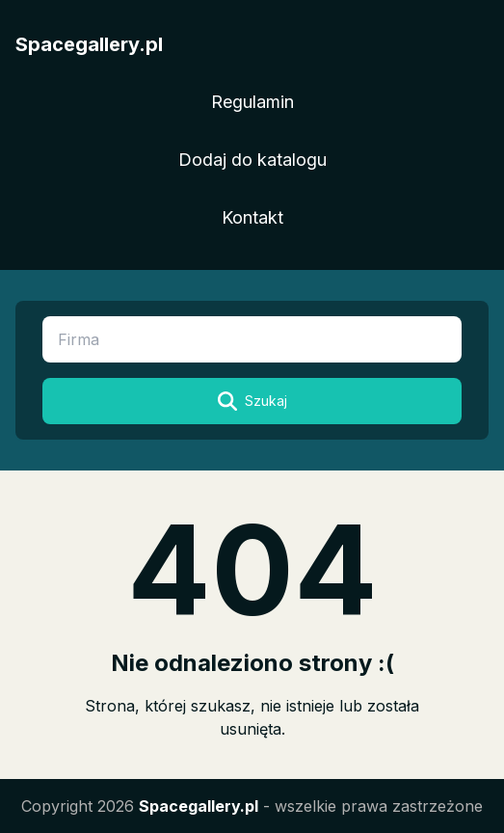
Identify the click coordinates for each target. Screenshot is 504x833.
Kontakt (252, 217)
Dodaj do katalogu (252, 160)
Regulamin (252, 102)
